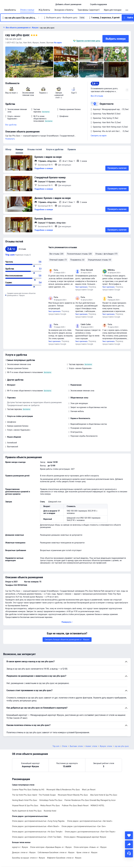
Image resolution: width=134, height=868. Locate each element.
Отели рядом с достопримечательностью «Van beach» (90, 821)
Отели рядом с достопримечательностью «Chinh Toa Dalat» (37, 837)
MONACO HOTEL (98, 806)
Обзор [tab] (8, 149)
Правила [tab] (72, 149)
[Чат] (129, 853)
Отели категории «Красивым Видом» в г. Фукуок (51, 847)
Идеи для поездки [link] (113, 10)
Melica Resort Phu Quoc (50, 806)
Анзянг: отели (91, 746)
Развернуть (10, 139)
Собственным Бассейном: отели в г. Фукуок (56, 852)
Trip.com (56, 746)
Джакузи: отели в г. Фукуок (24, 852)
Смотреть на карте (99, 136)
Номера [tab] (19, 149)
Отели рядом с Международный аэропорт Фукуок (85, 837)
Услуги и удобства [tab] (55, 149)
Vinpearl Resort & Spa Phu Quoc (25, 806)
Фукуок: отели (106, 746)
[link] (68, 4)
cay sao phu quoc (17, 35)
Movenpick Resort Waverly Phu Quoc (73, 795)
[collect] (129, 835)
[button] (86, 4)
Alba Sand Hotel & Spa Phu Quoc (104, 795)
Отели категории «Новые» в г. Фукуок (90, 847)
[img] (29, 62)
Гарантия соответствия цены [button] (88, 41)
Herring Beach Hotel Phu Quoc (25, 800)
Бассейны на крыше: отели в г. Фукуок (29, 858)
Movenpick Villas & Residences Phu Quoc (63, 790)
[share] (129, 844)
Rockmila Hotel (50, 811)
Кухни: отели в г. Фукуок (87, 852)
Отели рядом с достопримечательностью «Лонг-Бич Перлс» (90, 832)
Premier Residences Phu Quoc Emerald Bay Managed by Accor (90, 800)
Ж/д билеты (44, 10)
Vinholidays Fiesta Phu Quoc (51, 800)
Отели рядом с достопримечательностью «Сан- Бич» (84, 826)
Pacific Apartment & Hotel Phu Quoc (27, 811)
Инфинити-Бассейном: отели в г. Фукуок (64, 858)
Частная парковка (76, 364)
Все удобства (11, 125)
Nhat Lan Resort (89, 790)
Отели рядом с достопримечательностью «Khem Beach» (36, 826)
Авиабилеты (10, 10)
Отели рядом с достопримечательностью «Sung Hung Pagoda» (39, 821)
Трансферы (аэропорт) (89, 10)
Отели (65, 746)
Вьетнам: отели (76, 746)
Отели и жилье (27, 10)
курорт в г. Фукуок (20, 847)
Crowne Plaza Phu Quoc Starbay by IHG (28, 790)
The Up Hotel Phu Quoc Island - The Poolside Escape (34, 795)
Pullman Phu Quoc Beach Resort (75, 806)
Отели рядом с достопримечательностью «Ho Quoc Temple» (37, 832)
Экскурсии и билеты (64, 10)
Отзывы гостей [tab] (35, 149)
